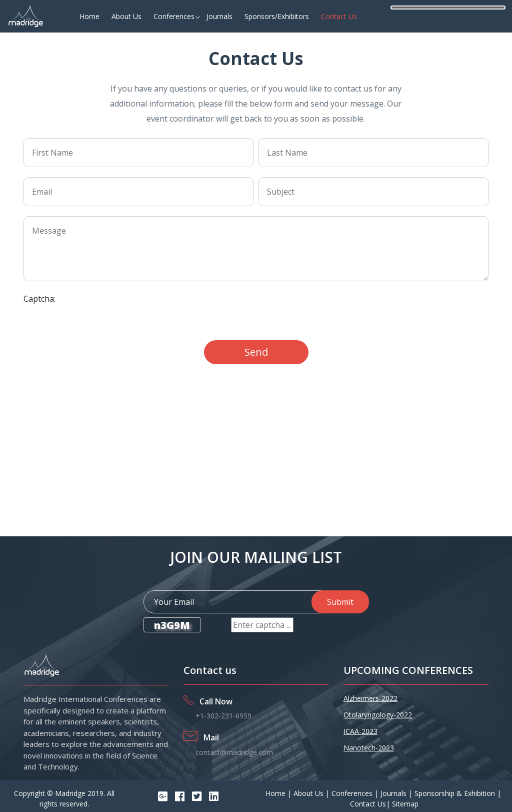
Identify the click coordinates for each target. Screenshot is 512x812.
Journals (219, 16)
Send (256, 352)
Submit (340, 602)
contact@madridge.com (234, 752)
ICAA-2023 (360, 731)
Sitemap (405, 804)
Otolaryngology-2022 (378, 715)
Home (89, 16)
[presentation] (178, 311)
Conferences (174, 16)
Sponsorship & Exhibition (456, 793)
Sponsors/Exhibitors (277, 16)
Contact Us (339, 16)
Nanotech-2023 (369, 748)
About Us (126, 16)
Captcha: (39, 299)
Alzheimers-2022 (370, 698)
